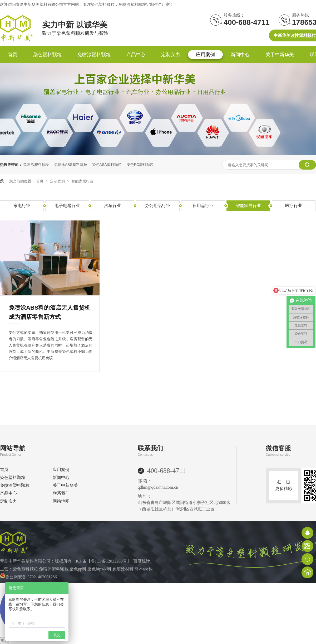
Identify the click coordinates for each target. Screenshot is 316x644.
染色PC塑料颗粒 (140, 165)
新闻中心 (240, 55)
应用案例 (205, 55)
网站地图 (61, 501)
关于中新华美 (280, 55)
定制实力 (171, 55)
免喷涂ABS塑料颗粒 (71, 165)
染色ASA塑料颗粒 (107, 165)
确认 (4, 641)
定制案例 (58, 181)
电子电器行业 (67, 206)
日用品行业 (203, 206)
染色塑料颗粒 (47, 55)
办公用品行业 (158, 206)
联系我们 (61, 493)
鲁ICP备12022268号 (109, 561)
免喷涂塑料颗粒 (94, 55)
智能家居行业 (82, 181)
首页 (13, 55)
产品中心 (136, 55)
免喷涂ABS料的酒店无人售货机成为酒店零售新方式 (50, 312)
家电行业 (22, 206)
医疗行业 (294, 206)
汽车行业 (112, 206)
